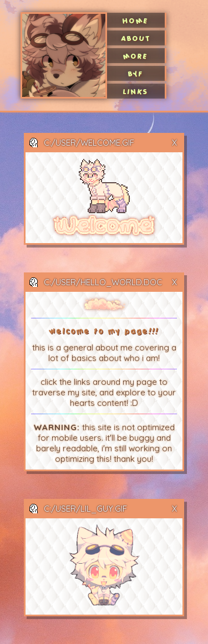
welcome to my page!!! (104, 331)
